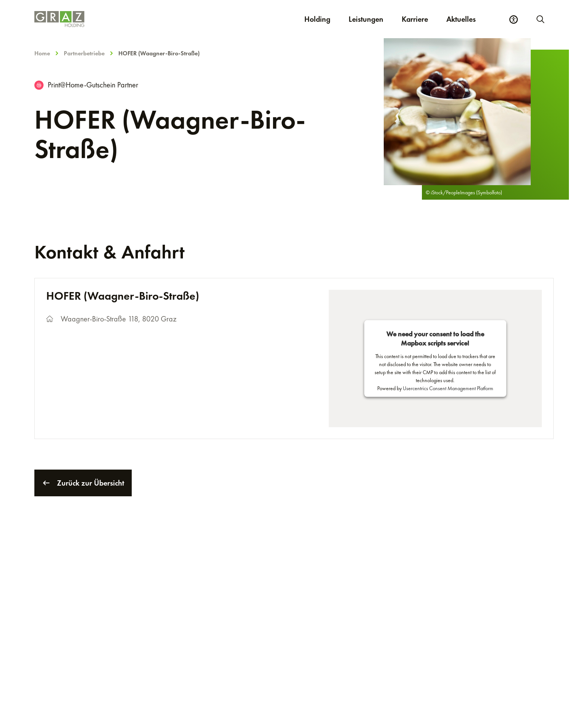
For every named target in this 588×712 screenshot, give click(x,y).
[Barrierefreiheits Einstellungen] (514, 19)
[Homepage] (134, 19)
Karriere (419, 19)
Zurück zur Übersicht (83, 483)
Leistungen (366, 19)
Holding (317, 19)
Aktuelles (461, 19)
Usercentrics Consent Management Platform (448, 388)
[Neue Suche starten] (540, 19)
